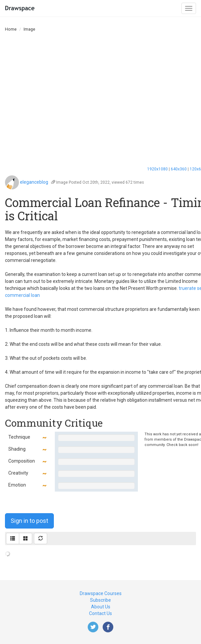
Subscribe (100, 600)
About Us (101, 607)
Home (11, 29)
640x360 (179, 169)
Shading (17, 449)
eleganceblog (34, 182)
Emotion (17, 485)
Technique (19, 437)
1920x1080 (157, 169)
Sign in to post (29, 521)
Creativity (18, 473)
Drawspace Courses (101, 593)
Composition (22, 461)
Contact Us (100, 613)
